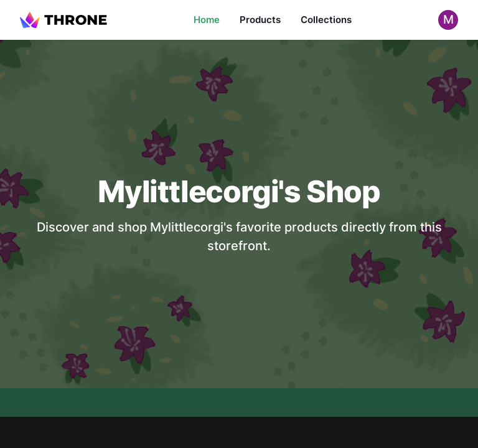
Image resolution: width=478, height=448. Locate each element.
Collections (326, 20)
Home (207, 20)
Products (260, 20)
